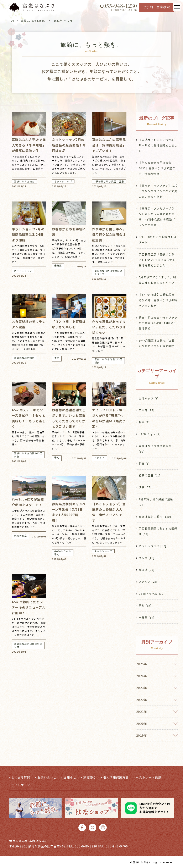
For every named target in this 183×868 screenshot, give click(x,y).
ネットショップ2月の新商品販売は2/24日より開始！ (28, 234)
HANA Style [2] (150, 434)
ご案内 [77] (147, 410)
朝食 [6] (144, 463)
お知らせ (70, 777)
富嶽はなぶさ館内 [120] (155, 517)
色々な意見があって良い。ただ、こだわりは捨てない (109, 327)
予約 (57, 358)
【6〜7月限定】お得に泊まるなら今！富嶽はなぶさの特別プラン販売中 (158, 300)
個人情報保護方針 (116, 777)
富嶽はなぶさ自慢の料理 (108, 271)
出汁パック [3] (149, 398)
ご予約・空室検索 (156, 7)
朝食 (97, 362)
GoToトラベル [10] (152, 594)
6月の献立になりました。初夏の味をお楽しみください (157, 280)
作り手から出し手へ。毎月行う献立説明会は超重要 (109, 234)
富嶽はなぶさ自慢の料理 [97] (155, 449)
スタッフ (100, 274)
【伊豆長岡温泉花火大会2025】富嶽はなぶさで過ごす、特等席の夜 (157, 168)
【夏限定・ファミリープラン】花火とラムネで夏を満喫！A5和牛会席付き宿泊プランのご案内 (157, 217)
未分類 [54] (147, 617)
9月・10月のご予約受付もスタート (158, 240)
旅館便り (90, 777)
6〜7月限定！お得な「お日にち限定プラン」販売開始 (157, 343)
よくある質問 (21, 777)
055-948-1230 (86, 846)
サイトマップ (21, 785)
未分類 (58, 266)
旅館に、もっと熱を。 (34, 21)
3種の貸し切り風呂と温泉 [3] (156, 502)
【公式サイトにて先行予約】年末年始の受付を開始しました (158, 145)
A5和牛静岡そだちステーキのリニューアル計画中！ (29, 607)
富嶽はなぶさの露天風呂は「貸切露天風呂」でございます (109, 145)
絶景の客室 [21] (150, 475)
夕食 (17, 456)
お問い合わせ (47, 777)
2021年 (58, 21)
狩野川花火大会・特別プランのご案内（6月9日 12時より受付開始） (158, 323)
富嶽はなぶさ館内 (24, 181)
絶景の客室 (20, 536)
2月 (70, 21)
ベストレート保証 (148, 777)
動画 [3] (144, 422)
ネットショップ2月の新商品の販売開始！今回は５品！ (69, 145)
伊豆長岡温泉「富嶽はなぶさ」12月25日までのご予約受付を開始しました (157, 260)
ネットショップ (63, 181)
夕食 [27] (145, 487)
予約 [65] (145, 605)
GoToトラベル (63, 551)
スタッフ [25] (148, 582)
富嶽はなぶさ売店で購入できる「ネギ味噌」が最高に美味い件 (29, 145)
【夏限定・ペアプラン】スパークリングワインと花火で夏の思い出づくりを (158, 191)
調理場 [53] (147, 570)
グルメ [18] (147, 558)
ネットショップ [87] (152, 546)
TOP (12, 21)
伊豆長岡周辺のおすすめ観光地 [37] (158, 531)
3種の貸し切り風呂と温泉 (109, 181)
